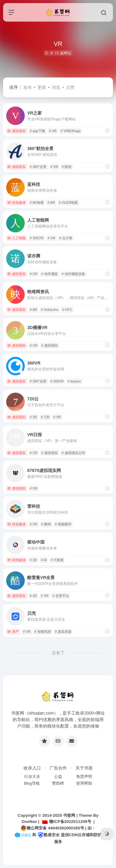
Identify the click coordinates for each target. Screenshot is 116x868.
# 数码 (46, 524)
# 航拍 (67, 167)
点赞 (70, 87)
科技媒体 (17, 202)
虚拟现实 (17, 131)
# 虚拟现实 (49, 345)
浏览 (56, 87)
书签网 (69, 815)
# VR (53, 131)
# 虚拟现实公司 (73, 453)
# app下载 (37, 131)
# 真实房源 (63, 632)
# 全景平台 (60, 596)
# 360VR (57, 381)
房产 (13, 632)
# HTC (67, 310)
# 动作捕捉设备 (73, 274)
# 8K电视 (37, 202)
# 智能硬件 (63, 524)
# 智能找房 (43, 632)
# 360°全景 (38, 167)
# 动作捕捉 (49, 274)
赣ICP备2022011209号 (66, 822)
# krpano (74, 381)
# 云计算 (66, 238)
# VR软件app (71, 131)
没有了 (58, 653)
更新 (42, 87)
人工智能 (17, 238)
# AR (51, 202)
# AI (44, 560)
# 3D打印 (37, 238)
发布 (28, 87)
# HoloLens (50, 310)
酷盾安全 (49, 835)
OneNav (29, 822)
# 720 (45, 417)
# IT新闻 (57, 560)
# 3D (33, 417)
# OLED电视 (68, 202)
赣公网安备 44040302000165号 (52, 828)
